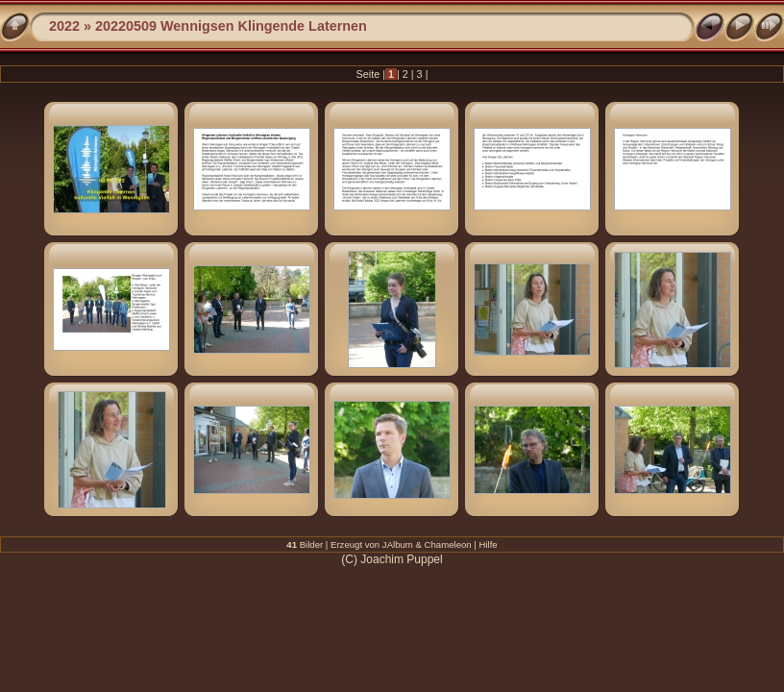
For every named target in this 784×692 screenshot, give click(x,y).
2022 (64, 26)
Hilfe (489, 544)
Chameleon (448, 544)
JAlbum (398, 544)
